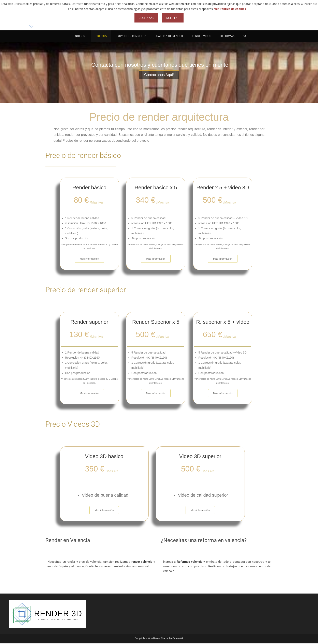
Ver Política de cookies (230, 9)
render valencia (142, 563)
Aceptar (173, 18)
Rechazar (146, 18)
